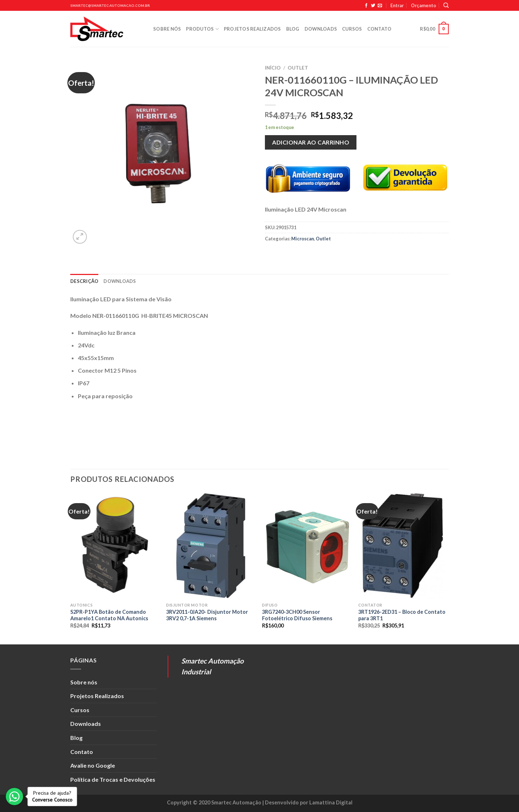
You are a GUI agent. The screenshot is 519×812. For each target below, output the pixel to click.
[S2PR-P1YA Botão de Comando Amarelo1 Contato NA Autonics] (115, 546)
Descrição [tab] (84, 281)
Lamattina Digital (331, 802)
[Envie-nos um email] (380, 6)
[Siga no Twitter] (373, 6)
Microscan (303, 239)
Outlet (298, 68)
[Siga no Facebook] (366, 6)
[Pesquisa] (446, 5)
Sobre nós (167, 29)
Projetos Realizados (252, 29)
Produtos (202, 29)
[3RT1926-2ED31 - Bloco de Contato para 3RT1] (403, 546)
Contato (380, 29)
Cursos (352, 29)
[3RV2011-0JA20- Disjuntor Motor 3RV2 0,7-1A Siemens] (211, 546)
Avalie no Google (93, 765)
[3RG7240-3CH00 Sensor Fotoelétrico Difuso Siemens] (307, 546)
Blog (293, 29)
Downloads (321, 29)
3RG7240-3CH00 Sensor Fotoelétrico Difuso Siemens (297, 615)
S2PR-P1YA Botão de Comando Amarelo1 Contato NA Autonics (109, 615)
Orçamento (423, 5)
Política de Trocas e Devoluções (113, 779)
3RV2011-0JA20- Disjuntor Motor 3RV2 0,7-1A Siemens (207, 615)
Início (273, 68)
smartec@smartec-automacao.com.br (110, 6)
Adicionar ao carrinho (311, 142)
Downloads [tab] (120, 281)
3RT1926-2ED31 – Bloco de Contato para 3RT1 (402, 615)
